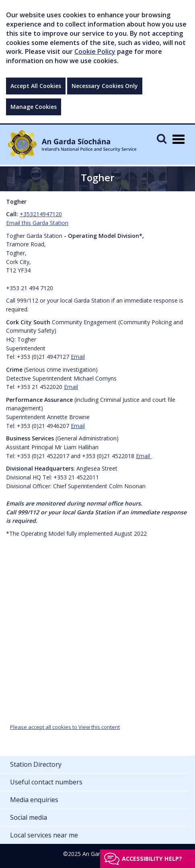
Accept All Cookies (36, 86)
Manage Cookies (34, 107)
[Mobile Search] (162, 138)
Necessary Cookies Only (105, 86)
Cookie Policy (95, 51)
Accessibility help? (152, 859)
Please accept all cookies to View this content (65, 727)
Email (78, 357)
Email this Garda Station (37, 223)
